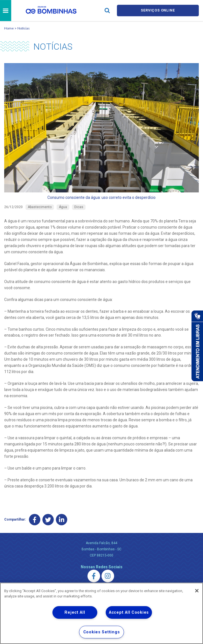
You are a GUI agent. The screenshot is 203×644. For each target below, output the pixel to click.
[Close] (197, 591)
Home (9, 28)
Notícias (24, 28)
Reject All (75, 612)
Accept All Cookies (129, 612)
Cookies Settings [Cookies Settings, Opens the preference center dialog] (102, 632)
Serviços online (158, 11)
